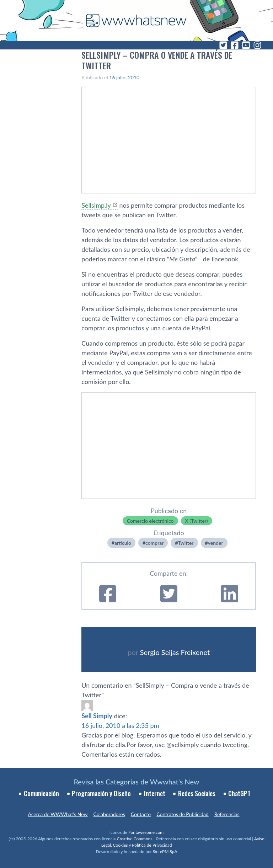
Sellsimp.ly (96, 205)
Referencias (227, 814)
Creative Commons (134, 839)
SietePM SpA (165, 851)
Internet (155, 793)
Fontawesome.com (146, 832)
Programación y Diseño (101, 793)
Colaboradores (109, 814)
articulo (123, 543)
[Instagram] (257, 45)
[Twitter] (223, 45)
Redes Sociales (197, 793)
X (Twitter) (197, 521)
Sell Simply (97, 716)
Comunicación (41, 793)
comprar (154, 543)
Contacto (141, 814)
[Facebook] (235, 45)
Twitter (186, 543)
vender (216, 543)
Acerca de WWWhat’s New (58, 814)
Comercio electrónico (150, 521)
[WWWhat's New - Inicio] (136, 20)
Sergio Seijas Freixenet (175, 652)
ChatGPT (239, 793)
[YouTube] (246, 45)
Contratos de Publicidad (182, 814)
